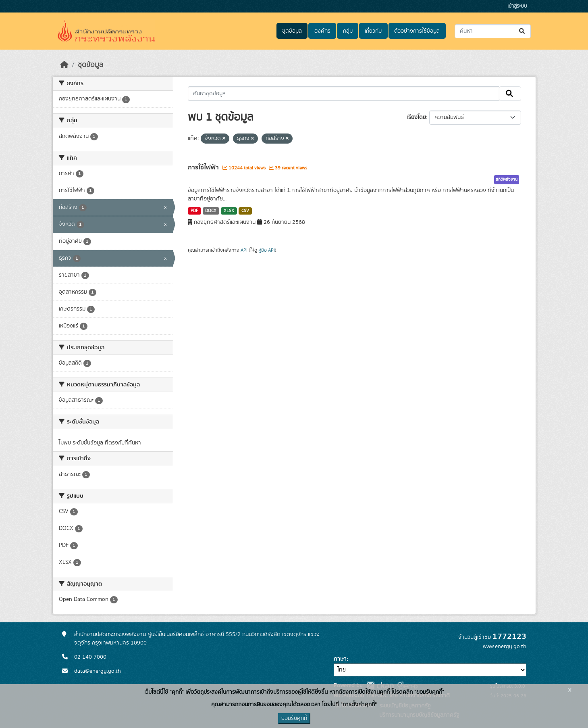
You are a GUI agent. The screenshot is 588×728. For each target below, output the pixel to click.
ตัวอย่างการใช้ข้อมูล (417, 31)
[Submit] (523, 31)
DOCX (211, 211)
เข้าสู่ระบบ (517, 6)
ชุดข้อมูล (292, 31)
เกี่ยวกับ (373, 31)
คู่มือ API (267, 250)
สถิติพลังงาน (507, 179)
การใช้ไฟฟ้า (204, 167)
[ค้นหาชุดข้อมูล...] (493, 31)
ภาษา (340, 659)
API (244, 250)
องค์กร (322, 31)
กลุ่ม (348, 31)
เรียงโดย (417, 117)
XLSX (229, 211)
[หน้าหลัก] (64, 65)
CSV (245, 211)
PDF (194, 211)
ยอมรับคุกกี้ (294, 718)
